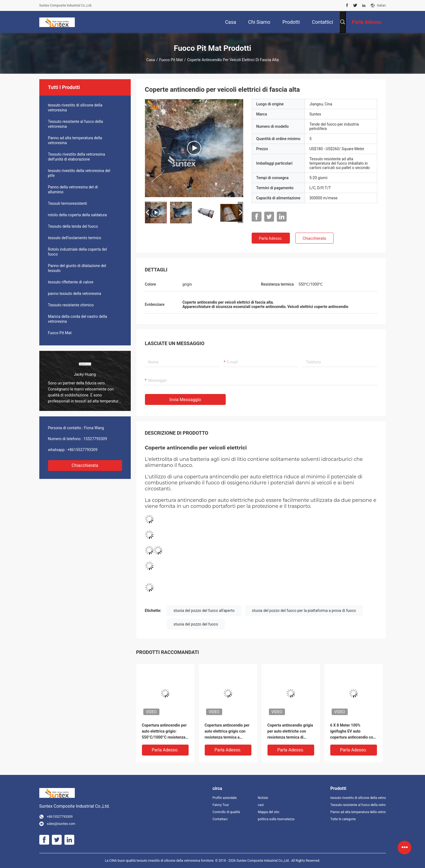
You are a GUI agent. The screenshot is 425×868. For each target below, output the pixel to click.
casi (261, 805)
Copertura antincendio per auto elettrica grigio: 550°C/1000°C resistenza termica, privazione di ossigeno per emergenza (164, 732)
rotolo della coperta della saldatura (78, 215)
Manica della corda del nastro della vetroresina (78, 319)
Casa (151, 60)
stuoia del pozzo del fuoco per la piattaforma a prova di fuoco (304, 611)
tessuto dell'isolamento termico (75, 238)
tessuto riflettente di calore (71, 282)
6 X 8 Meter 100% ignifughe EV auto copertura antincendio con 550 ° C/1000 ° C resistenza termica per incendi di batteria (353, 732)
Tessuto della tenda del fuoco (73, 226)
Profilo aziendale (225, 798)
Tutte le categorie (343, 819)
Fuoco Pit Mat (171, 60)
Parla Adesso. (271, 238)
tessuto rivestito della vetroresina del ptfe (79, 173)
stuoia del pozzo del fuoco (196, 624)
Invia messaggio (185, 400)
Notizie (263, 798)
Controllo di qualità (226, 812)
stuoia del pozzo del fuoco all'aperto (204, 611)
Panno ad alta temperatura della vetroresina (75, 140)
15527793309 (95, 439)
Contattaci (220, 819)
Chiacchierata (85, 465)
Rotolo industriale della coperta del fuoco (78, 252)
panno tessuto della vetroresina (75, 294)
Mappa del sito (268, 812)
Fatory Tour (221, 805)
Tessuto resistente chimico (71, 305)
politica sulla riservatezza (276, 819)
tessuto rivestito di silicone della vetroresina (75, 108)
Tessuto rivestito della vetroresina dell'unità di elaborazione (77, 157)
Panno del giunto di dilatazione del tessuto (77, 268)
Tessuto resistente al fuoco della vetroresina (76, 124)
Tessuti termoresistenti (68, 203)
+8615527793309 (82, 450)
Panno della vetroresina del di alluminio (73, 189)
